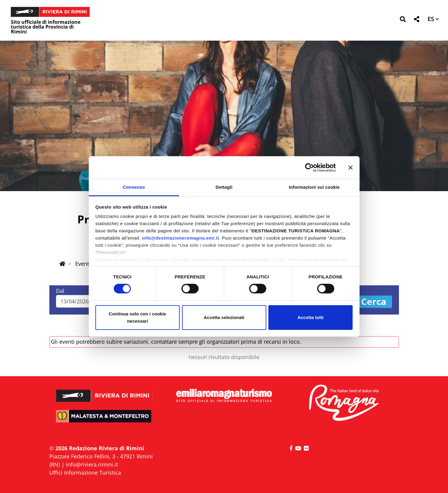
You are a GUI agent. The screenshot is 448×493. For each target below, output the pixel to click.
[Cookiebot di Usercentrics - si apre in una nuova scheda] (309, 167)
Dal (60, 291)
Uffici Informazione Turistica (85, 473)
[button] (403, 20)
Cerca (374, 302)
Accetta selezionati (224, 317)
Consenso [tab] (134, 187)
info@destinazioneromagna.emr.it (181, 238)
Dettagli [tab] (224, 187)
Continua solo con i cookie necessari (138, 317)
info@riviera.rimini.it (92, 464)
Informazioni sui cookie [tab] (314, 187)
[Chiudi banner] (351, 167)
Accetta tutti (311, 317)
